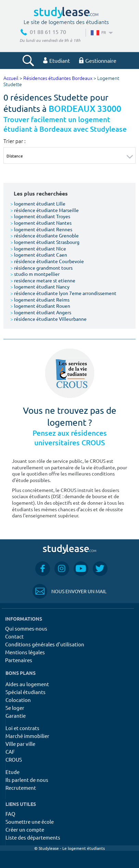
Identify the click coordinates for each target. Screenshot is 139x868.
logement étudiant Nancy (40, 286)
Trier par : (15, 141)
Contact (14, 636)
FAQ (10, 814)
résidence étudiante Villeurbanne (48, 319)
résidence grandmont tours (41, 268)
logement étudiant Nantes (41, 223)
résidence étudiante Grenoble (45, 235)
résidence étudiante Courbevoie (47, 261)
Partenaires (19, 660)
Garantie (16, 715)
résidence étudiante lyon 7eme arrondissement (63, 293)
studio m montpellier (35, 274)
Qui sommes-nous (26, 628)
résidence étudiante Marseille (45, 210)
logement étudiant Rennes (41, 229)
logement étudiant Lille (38, 203)
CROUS (14, 759)
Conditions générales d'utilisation (45, 644)
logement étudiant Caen (39, 255)
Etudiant (56, 60)
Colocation (18, 700)
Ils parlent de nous (27, 780)
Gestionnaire (98, 60)
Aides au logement (27, 684)
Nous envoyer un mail (69, 591)
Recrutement (21, 788)
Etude (12, 772)
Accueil (11, 78)
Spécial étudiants (26, 692)
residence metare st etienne (43, 280)
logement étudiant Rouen (40, 306)
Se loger (15, 708)
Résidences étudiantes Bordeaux (58, 78)
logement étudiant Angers (41, 312)
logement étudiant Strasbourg (45, 242)
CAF (10, 752)
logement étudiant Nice (38, 248)
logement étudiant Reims (40, 300)
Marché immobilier (27, 736)
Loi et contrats (22, 728)
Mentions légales (25, 652)
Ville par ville (20, 744)
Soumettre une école (30, 822)
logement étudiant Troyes (40, 216)
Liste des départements (33, 837)
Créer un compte (25, 829)
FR (101, 32)
